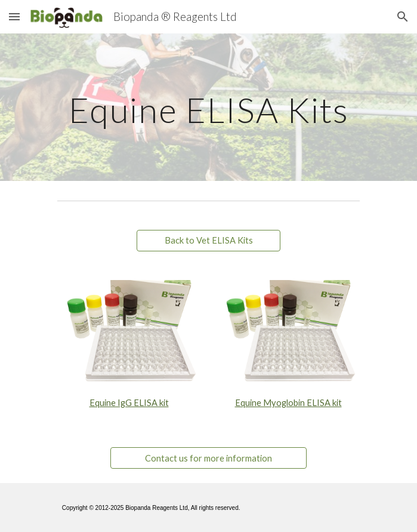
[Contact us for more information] (208, 458)
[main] (208, 107)
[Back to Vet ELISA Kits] (208, 241)
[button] (14, 16)
